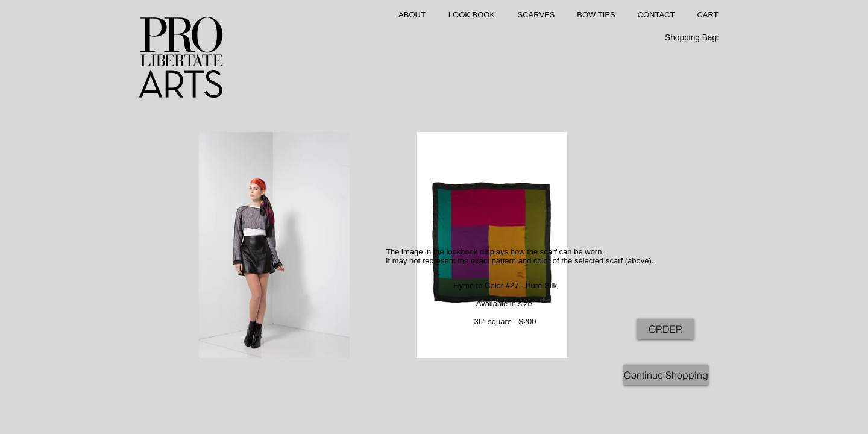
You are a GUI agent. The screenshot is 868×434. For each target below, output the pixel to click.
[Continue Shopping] (666, 375)
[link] (698, 37)
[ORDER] (665, 329)
